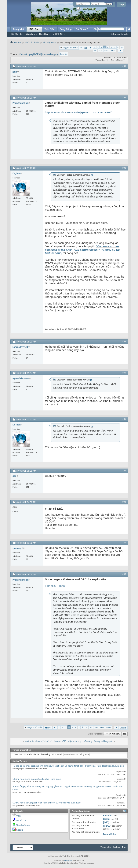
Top (125, 734)
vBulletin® (69, 861)
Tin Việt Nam (49, 42)
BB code (107, 816)
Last (64, 54)
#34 (124, 341)
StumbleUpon (23, 825)
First (83, 48)
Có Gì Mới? (82, 29)
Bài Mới (15, 34)
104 (100, 50)
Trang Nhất (19, 29)
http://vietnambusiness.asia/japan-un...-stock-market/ (78, 112)
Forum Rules (109, 834)
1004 (113, 50)
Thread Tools (101, 60)
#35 (124, 373)
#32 (124, 97)
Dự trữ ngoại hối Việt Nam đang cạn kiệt (42, 54)
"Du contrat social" (87, 250)
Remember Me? (85, 9)
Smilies (107, 819)
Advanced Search (119, 34)
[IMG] (106, 822)
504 (106, 50)
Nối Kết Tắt (58, 34)
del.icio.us (21, 820)
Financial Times (55, 586)
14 (122, 48)
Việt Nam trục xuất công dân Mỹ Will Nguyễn (91, 741)
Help (121, 4)
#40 (124, 574)
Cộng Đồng (66, 29)
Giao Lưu (30, 34)
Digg (18, 816)
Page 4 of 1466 (70, 48)
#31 (124, 66)
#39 (124, 543)
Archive (117, 847)
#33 (124, 168)
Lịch (22, 34)
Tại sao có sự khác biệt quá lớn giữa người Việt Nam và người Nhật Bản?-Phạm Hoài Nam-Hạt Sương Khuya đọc (68, 766)
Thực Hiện (44, 34)
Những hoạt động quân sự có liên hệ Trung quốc (37, 779)
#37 (124, 470)
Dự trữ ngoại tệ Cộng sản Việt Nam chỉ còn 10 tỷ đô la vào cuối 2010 (47, 803)
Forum (17, 42)
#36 (124, 419)
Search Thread (117, 60)
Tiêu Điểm (50, 29)
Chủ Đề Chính (32, 42)
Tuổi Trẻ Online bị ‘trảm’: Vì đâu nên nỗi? (45, 741)
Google (20, 830)
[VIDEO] (107, 826)
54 (95, 50)
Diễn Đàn (34, 29)
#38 (124, 502)
